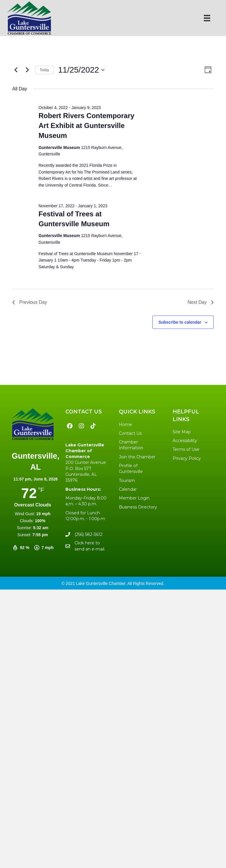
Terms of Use (186, 449)
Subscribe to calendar (180, 322)
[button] (70, 426)
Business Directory (138, 507)
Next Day (201, 302)
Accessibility (185, 441)
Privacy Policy (187, 458)
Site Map (182, 432)
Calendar (128, 489)
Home (125, 425)
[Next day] (27, 70)
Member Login (134, 498)
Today (44, 70)
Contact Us (130, 433)
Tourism (127, 481)
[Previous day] (16, 70)
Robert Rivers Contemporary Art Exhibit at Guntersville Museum (86, 126)
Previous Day (30, 302)
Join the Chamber (137, 457)
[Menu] (207, 18)
